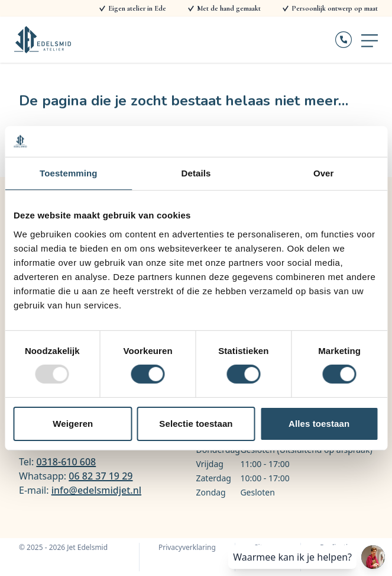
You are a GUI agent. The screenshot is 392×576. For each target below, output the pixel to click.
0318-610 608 (66, 462)
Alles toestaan (319, 424)
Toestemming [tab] (69, 173)
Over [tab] (324, 173)
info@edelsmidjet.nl (96, 490)
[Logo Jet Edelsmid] (43, 40)
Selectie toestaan (196, 424)
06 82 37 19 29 (101, 476)
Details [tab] (196, 173)
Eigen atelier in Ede (137, 8)
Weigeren (73, 424)
